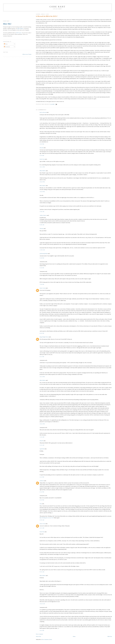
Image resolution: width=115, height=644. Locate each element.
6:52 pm (42, 492)
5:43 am (42, 445)
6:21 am (42, 528)
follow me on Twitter (27, 54)
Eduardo (41, 441)
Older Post (110, 636)
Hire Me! (7, 24)
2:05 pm (42, 144)
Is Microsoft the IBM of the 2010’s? (47, 16)
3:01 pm (42, 630)
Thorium (41, 229)
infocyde (41, 148)
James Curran (43, 288)
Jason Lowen (42, 524)
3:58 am (42, 212)
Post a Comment (39, 634)
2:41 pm (42, 477)
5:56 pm (42, 268)
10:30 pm (42, 192)
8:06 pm (42, 333)
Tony (41, 504)
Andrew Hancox (43, 215)
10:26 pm (42, 182)
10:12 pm (42, 167)
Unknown (42, 481)
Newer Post (38, 636)
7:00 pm (42, 284)
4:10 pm (42, 155)
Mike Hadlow (43, 171)
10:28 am (42, 604)
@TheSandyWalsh (44, 254)
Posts (6, 44)
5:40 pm (42, 258)
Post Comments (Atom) (47, 639)
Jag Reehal (42, 449)
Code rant (58, 7)
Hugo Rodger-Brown (44, 337)
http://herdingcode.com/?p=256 (46, 518)
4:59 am (42, 520)
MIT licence (19, 33)
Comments (7, 47)
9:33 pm (42, 500)
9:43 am (42, 572)
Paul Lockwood (43, 112)
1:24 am (42, 437)
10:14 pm (42, 377)
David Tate (42, 532)
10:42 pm (42, 424)
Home (74, 636)
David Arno (42, 159)
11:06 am (42, 250)
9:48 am (42, 225)
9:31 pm (42, 357)
